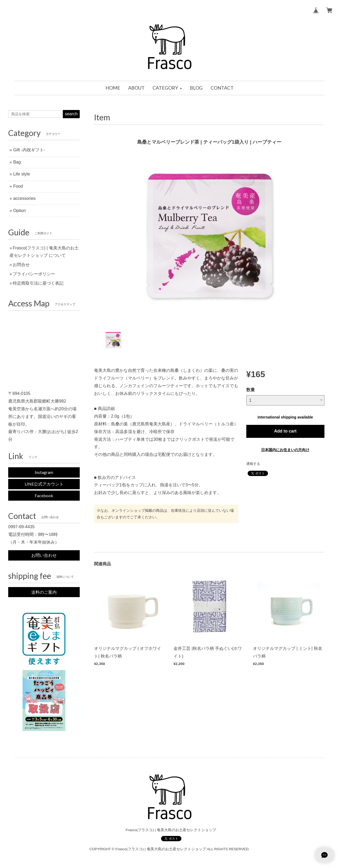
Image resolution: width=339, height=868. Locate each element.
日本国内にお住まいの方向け (285, 450)
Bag (17, 162)
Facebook (44, 495)
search (71, 114)
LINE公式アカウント (44, 484)
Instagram (44, 472)
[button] (167, 88)
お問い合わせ (44, 555)
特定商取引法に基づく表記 (38, 283)
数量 (251, 390)
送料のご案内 (44, 592)
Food (18, 186)
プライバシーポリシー (34, 274)
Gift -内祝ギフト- (29, 150)
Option (19, 211)
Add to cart (285, 431)
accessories (24, 198)
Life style (22, 174)
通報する (253, 464)
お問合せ (21, 265)
